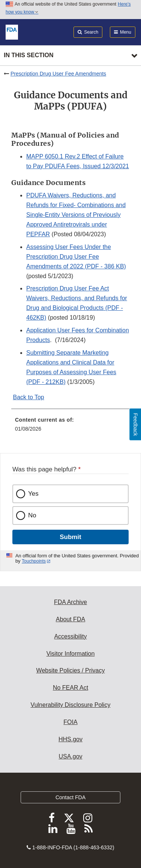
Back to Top (28, 397)
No (32, 515)
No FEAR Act (70, 688)
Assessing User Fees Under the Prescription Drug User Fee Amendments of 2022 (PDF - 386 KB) (76, 257)
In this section (28, 55)
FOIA (70, 722)
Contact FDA (70, 797)
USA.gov (70, 756)
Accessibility (70, 636)
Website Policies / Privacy (71, 670)
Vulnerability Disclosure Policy (71, 705)
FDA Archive (70, 602)
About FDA (70, 619)
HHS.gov (70, 739)
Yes (33, 494)
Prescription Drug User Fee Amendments (58, 74)
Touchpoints (34, 561)
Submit (70, 537)
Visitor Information (71, 654)
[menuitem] (70, 427)
